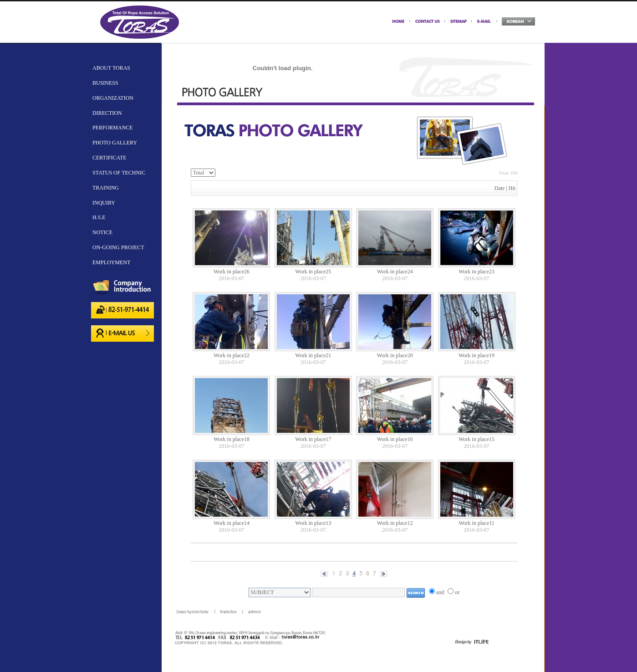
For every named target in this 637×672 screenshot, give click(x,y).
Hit (512, 188)
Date (500, 188)
